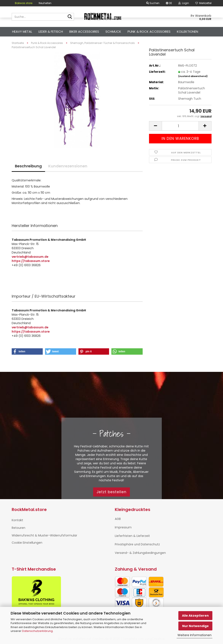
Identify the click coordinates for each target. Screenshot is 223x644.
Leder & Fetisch (51, 31)
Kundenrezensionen (68, 166)
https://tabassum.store (31, 261)
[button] (169, 3)
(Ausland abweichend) (193, 76)
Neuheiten (45, 3)
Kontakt (17, 520)
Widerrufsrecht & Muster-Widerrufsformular (44, 535)
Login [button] (184, 3)
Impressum (123, 527)
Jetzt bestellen (112, 492)
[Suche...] (70, 17)
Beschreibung (28, 166)
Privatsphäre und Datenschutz (137, 544)
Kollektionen (187, 31)
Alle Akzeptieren (195, 616)
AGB (118, 519)
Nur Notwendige (195, 626)
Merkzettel (203, 3)
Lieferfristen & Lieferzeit (132, 536)
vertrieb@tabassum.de (30, 257)
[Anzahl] (180, 126)
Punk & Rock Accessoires (149, 31)
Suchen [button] (153, 3)
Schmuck (113, 31)
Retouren (18, 528)
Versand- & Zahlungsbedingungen (140, 553)
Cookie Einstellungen (27, 543)
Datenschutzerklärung (37, 631)
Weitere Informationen (195, 635)
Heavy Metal (22, 31)
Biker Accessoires (84, 31)
